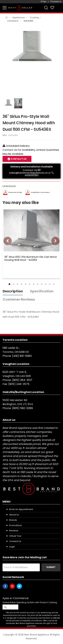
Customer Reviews (19, 299)
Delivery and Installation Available (32, 167)
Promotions (16, 525)
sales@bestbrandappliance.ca (28, 173)
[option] (32, 47)
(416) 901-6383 (22, 356)
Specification (42, 291)
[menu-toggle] (5, 8)
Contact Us (18, 159)
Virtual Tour (15, 536)
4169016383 (32, 175)
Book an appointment (21, 509)
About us (14, 515)
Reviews (14, 531)
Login (12, 547)
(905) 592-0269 (22, 408)
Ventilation (13, 21)
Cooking (34, 17)
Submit (51, 567)
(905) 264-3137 (22, 380)
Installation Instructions (40, 192)
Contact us (15, 541)
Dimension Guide (15, 192)
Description (13, 291)
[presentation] (8, 241)
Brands (13, 520)
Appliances (19, 17)
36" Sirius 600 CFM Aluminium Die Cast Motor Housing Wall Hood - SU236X (31, 258)
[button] (9, 284)
